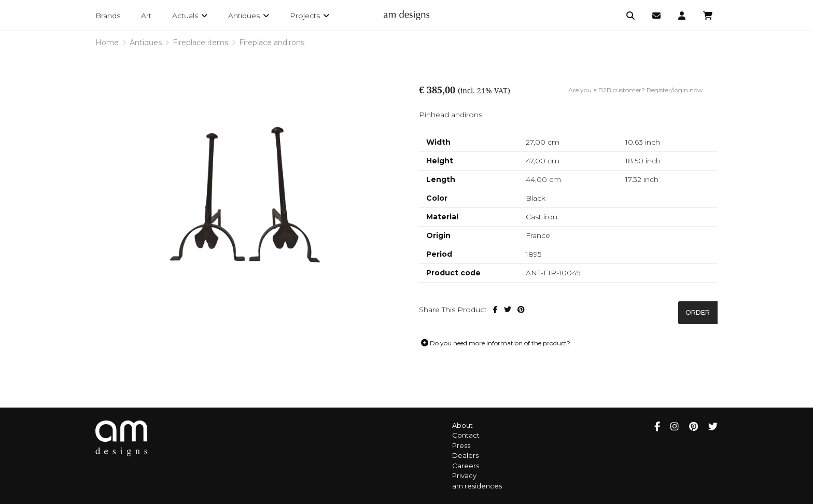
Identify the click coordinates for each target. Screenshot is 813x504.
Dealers (465, 455)
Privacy (464, 475)
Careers (466, 466)
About (462, 425)
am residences (477, 486)
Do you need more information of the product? (496, 343)
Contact (466, 435)
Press (461, 445)
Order (698, 312)
